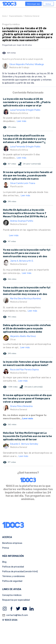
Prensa (6, 548)
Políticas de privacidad (13, 567)
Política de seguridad (12, 581)
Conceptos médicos (12, 595)
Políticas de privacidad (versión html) (20, 572)
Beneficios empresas (12, 543)
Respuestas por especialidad (16, 600)
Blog (4, 562)
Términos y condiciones (14, 576)
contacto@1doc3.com (15, 615)
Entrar (48, 4)
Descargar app (34, 4)
